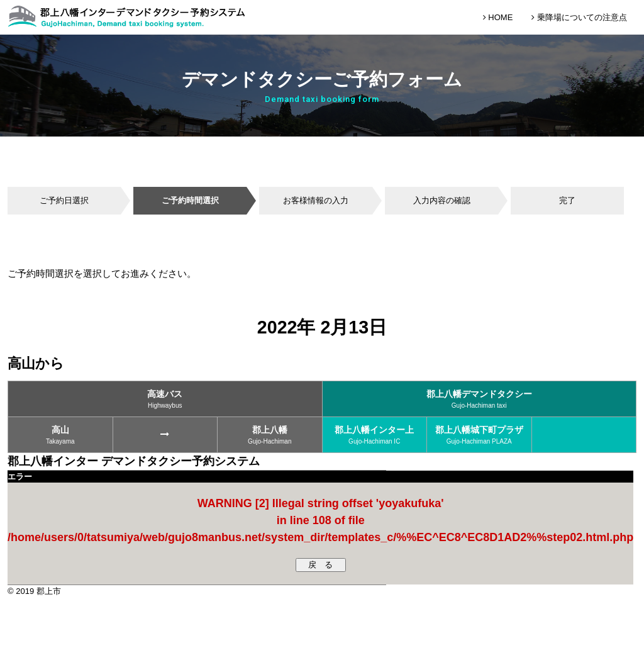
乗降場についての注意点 (579, 17)
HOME (498, 17)
